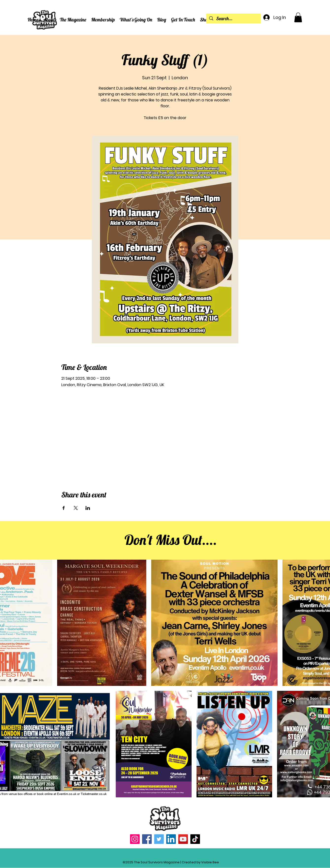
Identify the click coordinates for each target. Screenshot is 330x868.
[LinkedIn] (171, 839)
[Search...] (233, 19)
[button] (49, 20)
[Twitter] (159, 839)
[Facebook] (147, 839)
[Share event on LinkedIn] (88, 508)
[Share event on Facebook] (64, 508)
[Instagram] (135, 839)
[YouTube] (183, 839)
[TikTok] (195, 839)
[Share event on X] (76, 508)
